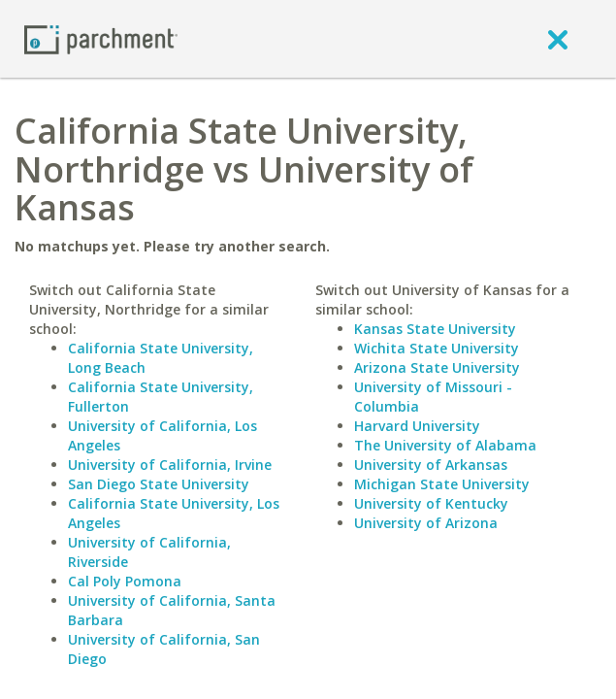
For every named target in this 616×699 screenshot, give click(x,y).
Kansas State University (435, 329)
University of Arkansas (431, 465)
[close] (558, 39)
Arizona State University (437, 367)
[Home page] (101, 38)
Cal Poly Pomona (125, 581)
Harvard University (417, 426)
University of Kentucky (431, 503)
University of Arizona (426, 523)
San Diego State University (159, 484)
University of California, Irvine (170, 465)
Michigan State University (442, 484)
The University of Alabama (445, 445)
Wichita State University (437, 348)
